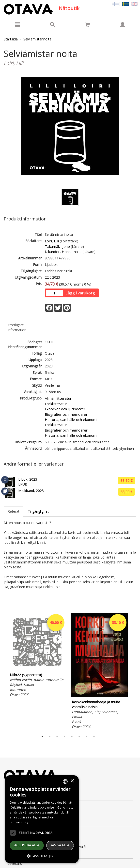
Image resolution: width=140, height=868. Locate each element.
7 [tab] (87, 737)
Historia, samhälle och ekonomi (71, 419)
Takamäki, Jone (57, 246)
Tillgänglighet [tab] (38, 511)
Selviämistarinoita (37, 39)
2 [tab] (50, 737)
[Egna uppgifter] (123, 24)
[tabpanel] (37, 656)
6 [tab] (79, 737)
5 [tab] (72, 737)
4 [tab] (64, 737)
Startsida (11, 39)
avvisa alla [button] (60, 845)
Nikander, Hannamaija (63, 252)
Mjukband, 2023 (31, 491)
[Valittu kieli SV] (125, 4)
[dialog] (42, 819)
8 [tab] (94, 737)
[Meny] (17, 24)
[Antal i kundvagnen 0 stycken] (88, 25)
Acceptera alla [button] (27, 845)
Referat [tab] (14, 511)
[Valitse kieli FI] (116, 4)
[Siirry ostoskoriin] (88, 24)
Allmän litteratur (58, 398)
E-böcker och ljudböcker (65, 409)
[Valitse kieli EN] (135, 4)
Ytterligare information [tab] (17, 327)
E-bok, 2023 (28, 479)
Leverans (15, 863)
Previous (2, 672)
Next (134, 672)
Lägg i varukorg (80, 293)
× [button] (72, 781)
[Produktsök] (52, 24)
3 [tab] (57, 737)
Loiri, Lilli (52, 241)
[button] (42, 856)
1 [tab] (42, 737)
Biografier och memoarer (66, 414)
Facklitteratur (56, 404)
